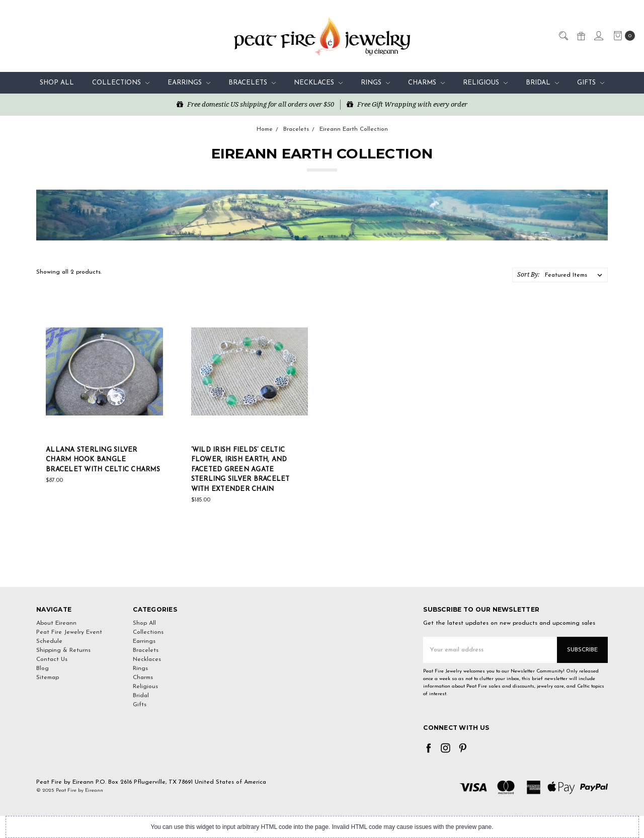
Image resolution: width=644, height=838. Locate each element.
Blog (43, 668)
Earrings (189, 83)
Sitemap (48, 678)
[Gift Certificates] (581, 35)
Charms (426, 83)
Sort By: (528, 274)
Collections (121, 83)
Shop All (57, 83)
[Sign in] (598, 35)
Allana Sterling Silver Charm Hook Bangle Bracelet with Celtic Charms (103, 460)
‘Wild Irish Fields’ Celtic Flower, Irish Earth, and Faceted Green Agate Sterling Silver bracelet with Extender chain (240, 470)
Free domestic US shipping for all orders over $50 (255, 104)
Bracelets (252, 83)
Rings (375, 83)
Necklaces (318, 83)
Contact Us (52, 659)
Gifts (591, 83)
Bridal (542, 83)
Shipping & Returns (63, 650)
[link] (322, 569)
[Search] (563, 35)
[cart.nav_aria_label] (622, 36)
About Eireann (56, 623)
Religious (485, 83)
